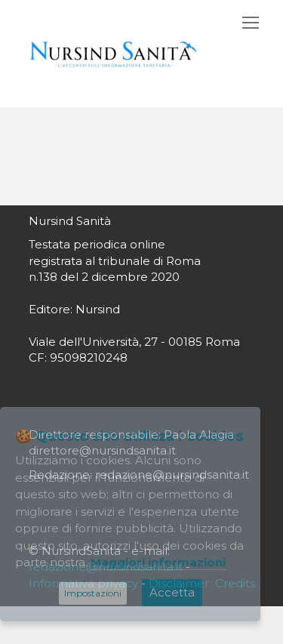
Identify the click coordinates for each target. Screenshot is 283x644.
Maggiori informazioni (158, 562)
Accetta (172, 592)
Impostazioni (93, 593)
